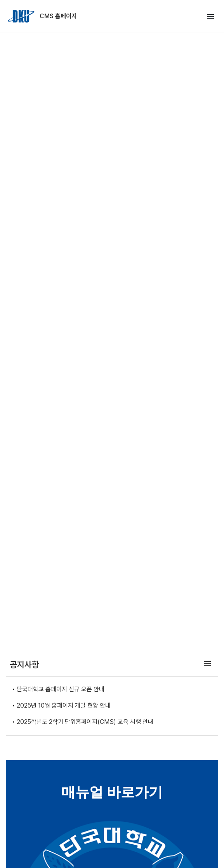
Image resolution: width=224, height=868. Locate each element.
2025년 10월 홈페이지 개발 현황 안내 (64, 705)
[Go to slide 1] (106, 632)
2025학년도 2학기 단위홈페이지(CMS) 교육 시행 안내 (85, 722)
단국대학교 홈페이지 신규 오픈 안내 (61, 689)
